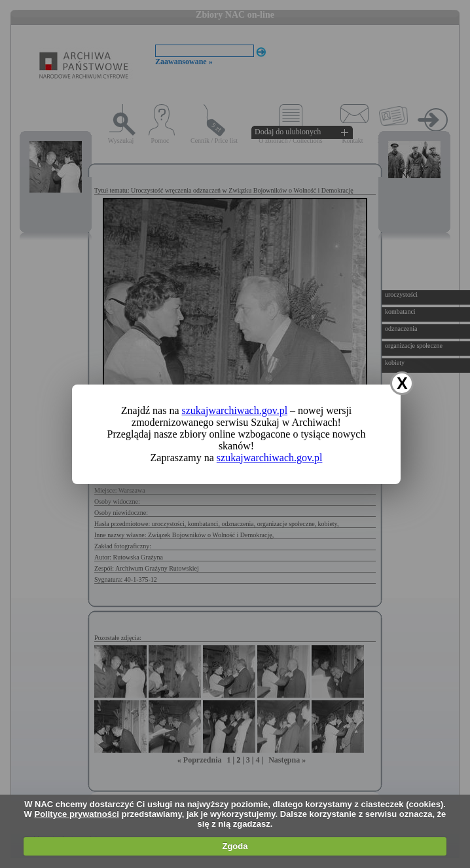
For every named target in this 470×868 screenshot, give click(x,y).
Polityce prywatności (77, 814)
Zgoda (235, 846)
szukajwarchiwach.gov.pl (235, 410)
